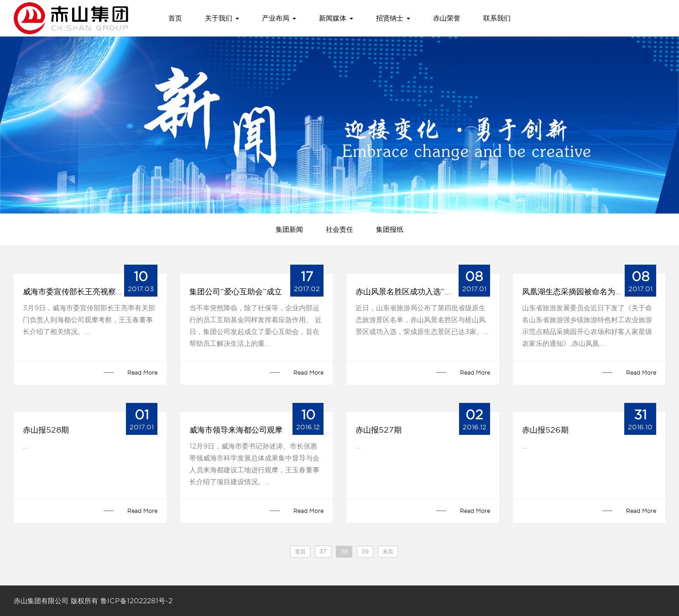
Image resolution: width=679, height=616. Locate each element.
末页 (388, 551)
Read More (142, 373)
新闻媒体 (336, 18)
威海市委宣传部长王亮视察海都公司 (85, 292)
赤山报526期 (545, 430)
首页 (175, 18)
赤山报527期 (379, 430)
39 (365, 551)
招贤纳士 (393, 18)
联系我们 (497, 18)
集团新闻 (289, 230)
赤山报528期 (46, 430)
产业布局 (279, 18)
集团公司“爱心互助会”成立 (236, 292)
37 (323, 551)
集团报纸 (390, 230)
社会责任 (339, 230)
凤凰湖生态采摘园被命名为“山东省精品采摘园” (589, 292)
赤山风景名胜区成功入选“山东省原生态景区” (423, 292)
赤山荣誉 (447, 18)
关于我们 (222, 18)
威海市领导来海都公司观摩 (236, 430)
